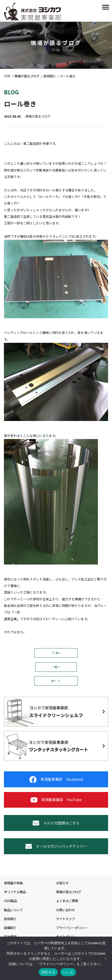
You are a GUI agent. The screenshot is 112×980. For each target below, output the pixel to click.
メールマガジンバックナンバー (56, 846)
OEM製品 (10, 901)
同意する (48, 972)
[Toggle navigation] (106, 7)
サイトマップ (66, 919)
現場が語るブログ (69, 892)
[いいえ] (105, 958)
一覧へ (56, 667)
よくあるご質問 (67, 901)
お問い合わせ (66, 910)
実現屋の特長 (13, 883)
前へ (58, 653)
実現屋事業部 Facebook (56, 779)
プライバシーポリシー (72, 928)
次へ (54, 681)
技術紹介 (10, 919)
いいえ (68, 972)
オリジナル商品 (15, 892)
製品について (13, 910)
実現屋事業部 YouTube (56, 800)
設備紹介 (10, 928)
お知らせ (62, 883)
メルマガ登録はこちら (56, 823)
